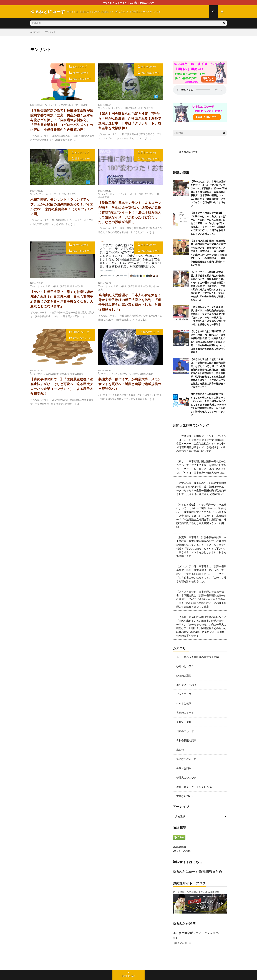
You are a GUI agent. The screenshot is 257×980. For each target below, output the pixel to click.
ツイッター (123, 194)
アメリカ (44, 194)
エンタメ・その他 (186, 685)
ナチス (105, 374)
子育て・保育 (184, 722)
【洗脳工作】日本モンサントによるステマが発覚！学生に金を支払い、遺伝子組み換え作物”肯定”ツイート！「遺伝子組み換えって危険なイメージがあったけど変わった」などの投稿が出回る (130, 212)
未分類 (180, 750)
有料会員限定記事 (186, 740)
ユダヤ (135, 374)
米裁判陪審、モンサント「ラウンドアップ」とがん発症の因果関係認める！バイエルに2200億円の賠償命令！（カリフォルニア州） (62, 207)
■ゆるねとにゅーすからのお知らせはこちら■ (129, 3)
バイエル (106, 108)
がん (36, 194)
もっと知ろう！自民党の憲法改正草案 (198, 657)
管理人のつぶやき (186, 778)
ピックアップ (80, 67)
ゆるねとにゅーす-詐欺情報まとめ (197, 872)
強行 (77, 105)
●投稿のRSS (179, 847)
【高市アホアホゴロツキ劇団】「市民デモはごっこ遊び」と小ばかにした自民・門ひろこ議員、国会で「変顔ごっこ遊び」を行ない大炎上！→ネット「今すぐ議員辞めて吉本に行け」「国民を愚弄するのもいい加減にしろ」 (208, 223)
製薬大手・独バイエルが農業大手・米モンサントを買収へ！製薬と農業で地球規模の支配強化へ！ (130, 384)
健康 (140, 108)
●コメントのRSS (182, 851)
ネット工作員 (137, 194)
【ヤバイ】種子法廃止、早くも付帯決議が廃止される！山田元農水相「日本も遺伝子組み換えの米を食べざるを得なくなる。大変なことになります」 (62, 299)
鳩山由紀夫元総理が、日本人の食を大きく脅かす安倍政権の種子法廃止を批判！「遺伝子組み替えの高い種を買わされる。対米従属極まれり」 (130, 302)
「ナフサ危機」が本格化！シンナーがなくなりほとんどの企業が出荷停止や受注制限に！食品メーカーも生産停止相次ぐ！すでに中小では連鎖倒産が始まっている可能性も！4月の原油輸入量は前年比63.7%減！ (201, 444)
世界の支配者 (67, 105)
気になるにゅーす (82, 79)
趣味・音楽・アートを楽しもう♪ (194, 787)
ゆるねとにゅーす (188, 152)
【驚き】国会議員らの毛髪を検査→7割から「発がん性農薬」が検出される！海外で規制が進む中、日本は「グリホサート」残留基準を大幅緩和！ (130, 121)
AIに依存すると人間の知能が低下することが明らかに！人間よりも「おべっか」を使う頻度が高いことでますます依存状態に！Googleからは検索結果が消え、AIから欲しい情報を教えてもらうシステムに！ (209, 405)
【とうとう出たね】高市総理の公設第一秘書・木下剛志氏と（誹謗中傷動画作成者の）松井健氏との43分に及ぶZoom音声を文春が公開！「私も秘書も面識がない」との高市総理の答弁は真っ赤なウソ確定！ (208, 342)
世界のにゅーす (83, 159)
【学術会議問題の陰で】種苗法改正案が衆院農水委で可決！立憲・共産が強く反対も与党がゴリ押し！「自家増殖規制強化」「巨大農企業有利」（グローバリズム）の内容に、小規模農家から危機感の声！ (62, 120)
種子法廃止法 (77, 286)
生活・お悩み (184, 768)
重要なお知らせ (185, 796)
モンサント (54, 105)
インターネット (109, 194)
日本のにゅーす (81, 73)
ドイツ (53, 194)
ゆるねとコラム (185, 666)
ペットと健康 (184, 703)
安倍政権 (148, 108)
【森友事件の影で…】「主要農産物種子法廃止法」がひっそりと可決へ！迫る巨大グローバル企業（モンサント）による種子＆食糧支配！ (62, 386)
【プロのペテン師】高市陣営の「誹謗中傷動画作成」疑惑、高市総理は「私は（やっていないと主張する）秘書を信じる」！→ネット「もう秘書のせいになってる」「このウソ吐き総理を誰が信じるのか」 (201, 574)
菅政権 (84, 105)
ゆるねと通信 (184, 676)
